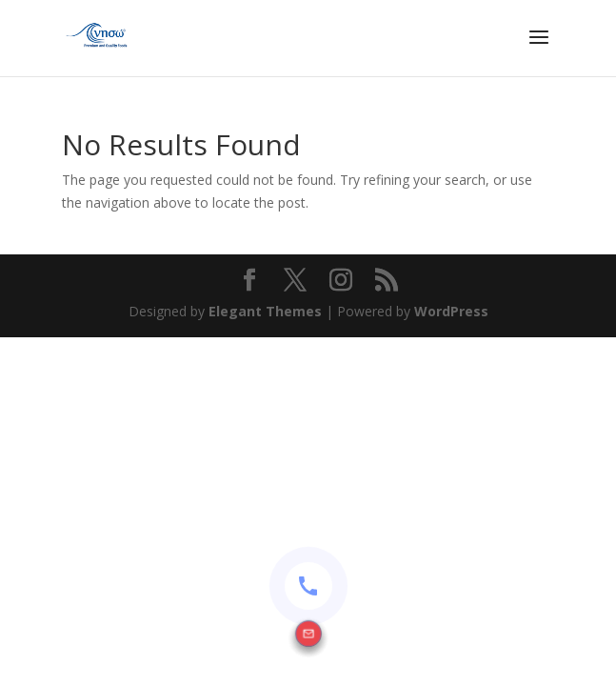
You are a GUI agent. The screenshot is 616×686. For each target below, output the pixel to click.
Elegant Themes (265, 311)
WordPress (451, 311)
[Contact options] (308, 586)
